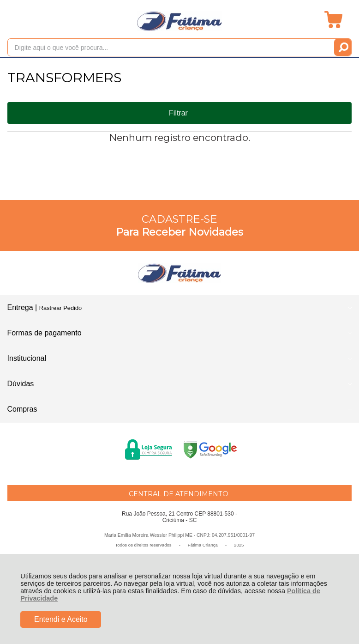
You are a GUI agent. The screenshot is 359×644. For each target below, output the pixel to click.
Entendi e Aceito (61, 619)
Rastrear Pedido (60, 308)
